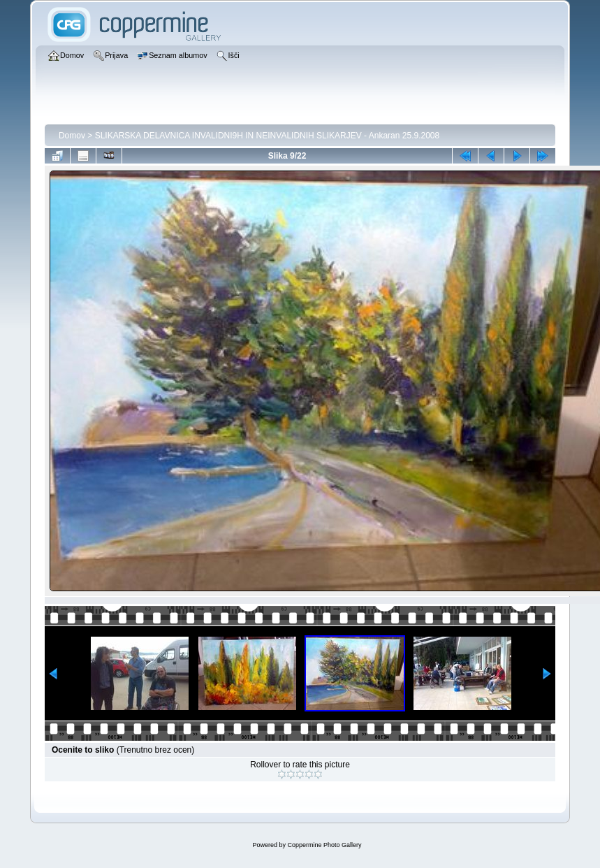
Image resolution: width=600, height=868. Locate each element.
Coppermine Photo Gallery (324, 845)
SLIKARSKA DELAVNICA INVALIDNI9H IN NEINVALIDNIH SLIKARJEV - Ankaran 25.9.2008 (268, 136)
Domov (72, 136)
